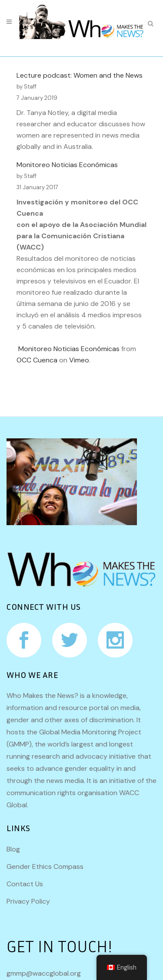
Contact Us (25, 884)
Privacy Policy (28, 901)
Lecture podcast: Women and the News (80, 75)
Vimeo (79, 360)
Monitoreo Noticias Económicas (67, 165)
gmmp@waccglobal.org (44, 973)
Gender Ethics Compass (45, 867)
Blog (13, 849)
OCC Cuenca (37, 360)
